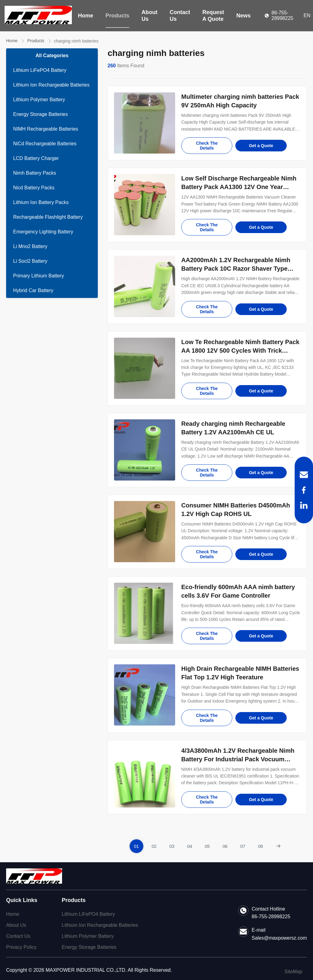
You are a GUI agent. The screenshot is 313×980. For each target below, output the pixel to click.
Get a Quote (261, 146)
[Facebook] (304, 490)
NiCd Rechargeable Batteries (45, 144)
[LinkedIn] (304, 505)
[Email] (304, 475)
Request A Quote (213, 16)
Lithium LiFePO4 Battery (40, 70)
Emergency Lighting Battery (43, 232)
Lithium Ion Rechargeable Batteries (51, 85)
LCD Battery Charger (36, 158)
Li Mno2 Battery (30, 246)
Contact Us (180, 16)
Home (86, 16)
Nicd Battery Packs (34, 188)
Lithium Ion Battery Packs (41, 202)
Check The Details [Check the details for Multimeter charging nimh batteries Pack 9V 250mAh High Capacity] (207, 146)
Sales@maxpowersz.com (279, 938)
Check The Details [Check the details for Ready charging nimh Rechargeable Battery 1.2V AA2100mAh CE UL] (207, 473)
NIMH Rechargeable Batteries (46, 129)
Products (117, 16)
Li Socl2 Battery (30, 261)
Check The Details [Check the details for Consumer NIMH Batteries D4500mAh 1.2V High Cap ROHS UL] (207, 554)
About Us (149, 16)
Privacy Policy (21, 947)
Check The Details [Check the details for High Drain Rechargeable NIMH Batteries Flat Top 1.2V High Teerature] (207, 718)
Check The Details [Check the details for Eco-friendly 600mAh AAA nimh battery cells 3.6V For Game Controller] (207, 636)
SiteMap (293, 972)
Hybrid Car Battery (33, 290)
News (243, 16)
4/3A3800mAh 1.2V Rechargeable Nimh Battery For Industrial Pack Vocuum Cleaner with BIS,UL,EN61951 (238, 759)
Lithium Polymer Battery (39, 100)
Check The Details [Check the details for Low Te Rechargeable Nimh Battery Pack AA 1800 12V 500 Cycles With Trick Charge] (207, 391)
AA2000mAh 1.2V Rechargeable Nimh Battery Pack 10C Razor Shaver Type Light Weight (236, 269)
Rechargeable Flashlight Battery (48, 217)
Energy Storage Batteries (41, 114)
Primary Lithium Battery (39, 276)
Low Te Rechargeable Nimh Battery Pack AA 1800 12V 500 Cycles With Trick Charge (240, 351)
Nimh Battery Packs (35, 173)
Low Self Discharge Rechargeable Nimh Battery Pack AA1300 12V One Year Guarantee (239, 187)
